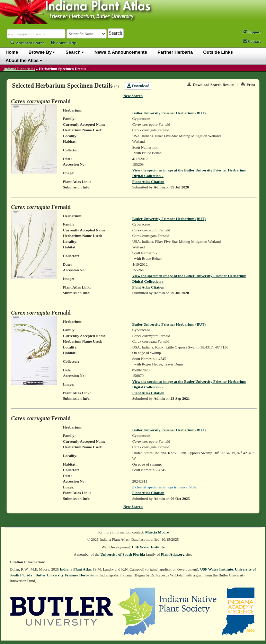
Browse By (42, 52)
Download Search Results (211, 85)
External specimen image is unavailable (164, 487)
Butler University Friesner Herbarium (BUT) (169, 113)
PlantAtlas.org (173, 554)
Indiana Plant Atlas (19, 69)
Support (252, 32)
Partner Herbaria (175, 52)
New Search (133, 96)
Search (75, 52)
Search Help (64, 43)
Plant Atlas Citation (148, 182)
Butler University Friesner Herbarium (66, 575)
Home (12, 52)
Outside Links (218, 52)
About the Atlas (24, 60)
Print (248, 85)
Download (138, 86)
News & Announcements (121, 52)
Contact (252, 41)
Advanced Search (27, 43)
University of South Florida (123, 554)
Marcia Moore (157, 532)
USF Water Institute (148, 547)
